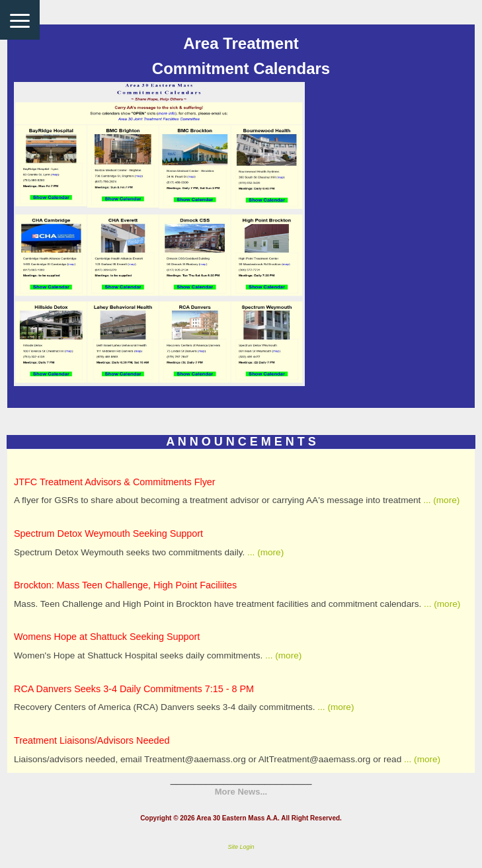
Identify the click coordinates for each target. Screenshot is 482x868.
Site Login (241, 847)
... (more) (440, 500)
